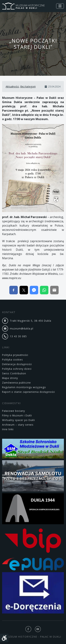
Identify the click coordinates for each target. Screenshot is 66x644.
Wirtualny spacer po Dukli (18, 420)
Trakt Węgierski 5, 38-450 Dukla (31, 321)
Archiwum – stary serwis (18, 425)
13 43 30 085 (18, 336)
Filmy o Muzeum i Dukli (17, 415)
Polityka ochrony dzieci (17, 369)
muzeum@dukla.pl (22, 328)
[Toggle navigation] (60, 6)
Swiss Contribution (14, 373)
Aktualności (12, 86)
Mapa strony (10, 378)
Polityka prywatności (15, 355)
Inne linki (8, 429)
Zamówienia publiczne (16, 383)
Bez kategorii (28, 86)
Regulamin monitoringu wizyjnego (24, 387)
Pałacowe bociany (14, 411)
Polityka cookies (12, 360)
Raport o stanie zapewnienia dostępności (29, 392)
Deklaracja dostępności (17, 364)
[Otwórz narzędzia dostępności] (4, 638)
